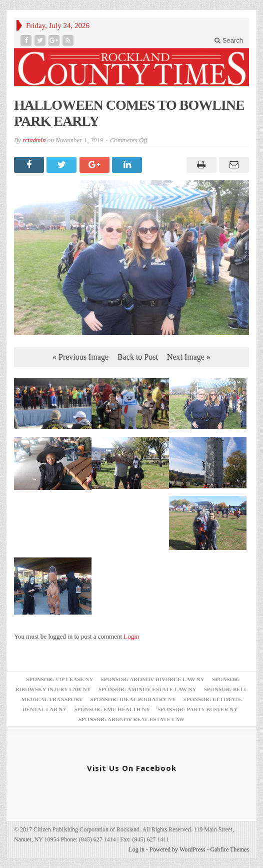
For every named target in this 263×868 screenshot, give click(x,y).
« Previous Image (80, 357)
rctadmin (34, 140)
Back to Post (138, 357)
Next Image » (189, 357)
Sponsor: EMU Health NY (112, 709)
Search (229, 40)
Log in (136, 849)
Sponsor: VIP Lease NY (59, 679)
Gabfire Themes (230, 849)
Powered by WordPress (177, 849)
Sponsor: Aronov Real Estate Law (131, 719)
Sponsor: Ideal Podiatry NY (133, 699)
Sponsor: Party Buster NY (197, 709)
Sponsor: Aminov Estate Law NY (147, 689)
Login (131, 636)
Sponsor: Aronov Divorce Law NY (153, 679)
